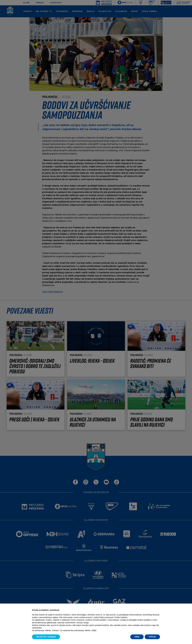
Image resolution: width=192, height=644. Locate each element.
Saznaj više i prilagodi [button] (46, 637)
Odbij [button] (137, 637)
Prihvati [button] (152, 637)
